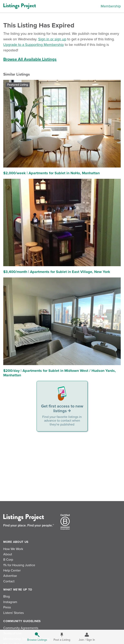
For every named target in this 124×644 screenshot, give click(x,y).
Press (7, 607)
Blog (7, 596)
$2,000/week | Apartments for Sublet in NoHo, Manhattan (51, 173)
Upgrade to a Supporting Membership (34, 45)
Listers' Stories (13, 613)
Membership (111, 6)
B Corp (8, 560)
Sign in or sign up (52, 39)
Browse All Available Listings (30, 59)
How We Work (13, 549)
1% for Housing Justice (19, 565)
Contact (9, 581)
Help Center (12, 570)
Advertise (10, 576)
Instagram (10, 602)
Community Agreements (21, 628)
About (8, 554)
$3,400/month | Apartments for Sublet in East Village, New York (57, 272)
